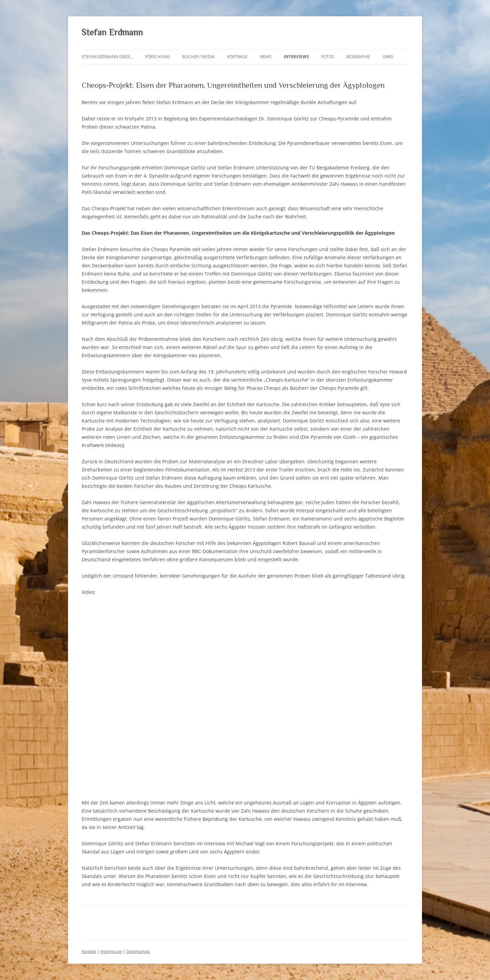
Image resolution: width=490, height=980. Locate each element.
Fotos (328, 57)
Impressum (111, 951)
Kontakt (89, 951)
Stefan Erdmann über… (107, 57)
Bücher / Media (198, 57)
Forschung (157, 57)
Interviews (296, 57)
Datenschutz (138, 951)
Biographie (358, 57)
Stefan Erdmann (112, 32)
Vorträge (237, 57)
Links (388, 57)
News (266, 57)
